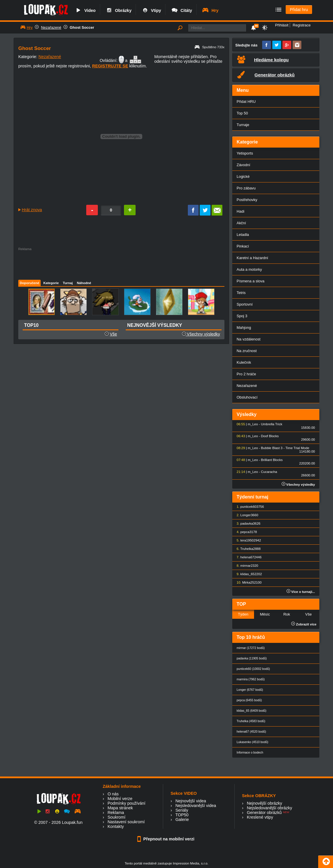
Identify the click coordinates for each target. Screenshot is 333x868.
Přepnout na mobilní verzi (167, 839)
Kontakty (116, 826)
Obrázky (118, 10)
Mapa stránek (120, 808)
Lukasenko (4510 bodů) (252, 742)
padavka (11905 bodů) (252, 658)
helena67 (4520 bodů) (251, 732)
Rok (287, 614)
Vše (113, 334)
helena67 (247, 557)
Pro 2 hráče (246, 374)
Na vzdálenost (249, 339)
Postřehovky (247, 200)
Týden (243, 614)
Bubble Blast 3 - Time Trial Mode (285, 448)
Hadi (241, 211)
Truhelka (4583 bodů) (251, 721)
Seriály (182, 810)
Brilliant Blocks (272, 460)
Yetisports (245, 153)
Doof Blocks (270, 436)
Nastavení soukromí (126, 822)
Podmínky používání (126, 803)
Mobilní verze (120, 799)
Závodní (243, 165)
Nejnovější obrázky (264, 803)
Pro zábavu (246, 188)
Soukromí (116, 817)
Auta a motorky (249, 269)
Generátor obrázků (264, 813)
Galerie (182, 819)
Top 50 (242, 113)
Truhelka (247, 549)
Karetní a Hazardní (252, 258)
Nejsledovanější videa (196, 806)
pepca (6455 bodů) (249, 700)
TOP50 (182, 815)
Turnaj (68, 283)
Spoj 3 (242, 316)
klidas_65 (248, 574)
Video (85, 10)
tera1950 (247, 540)
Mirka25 (248, 582)
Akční (241, 223)
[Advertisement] (121, 264)
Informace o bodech (250, 753)
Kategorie (51, 283)
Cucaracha (269, 472)
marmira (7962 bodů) (251, 679)
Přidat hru (299, 10)
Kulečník (244, 362)
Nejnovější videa (191, 801)
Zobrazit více (304, 624)
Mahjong (244, 328)
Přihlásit (282, 25)
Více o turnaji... (301, 592)
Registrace (302, 25)
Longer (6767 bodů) (250, 690)
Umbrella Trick (272, 424)
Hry (210, 10)
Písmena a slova (251, 281)
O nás (113, 794)
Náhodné (84, 283)
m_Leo (253, 424)
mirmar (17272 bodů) (251, 648)
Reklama (116, 813)
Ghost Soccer (82, 27)
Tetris (241, 293)
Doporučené (29, 283)
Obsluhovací (247, 397)
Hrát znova (32, 210)
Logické (243, 176)
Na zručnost (247, 351)
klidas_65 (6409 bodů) (252, 711)
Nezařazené (51, 27)
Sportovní (245, 304)
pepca (245, 532)
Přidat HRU (246, 102)
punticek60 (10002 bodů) (253, 669)
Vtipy (151, 10)
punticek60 (249, 507)
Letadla (243, 235)
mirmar (246, 566)
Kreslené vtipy (260, 817)
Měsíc (265, 614)
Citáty (182, 10)
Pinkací (243, 246)
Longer (246, 515)
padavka (247, 523)
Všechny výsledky (201, 334)
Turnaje (243, 125)
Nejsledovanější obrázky (269, 808)
